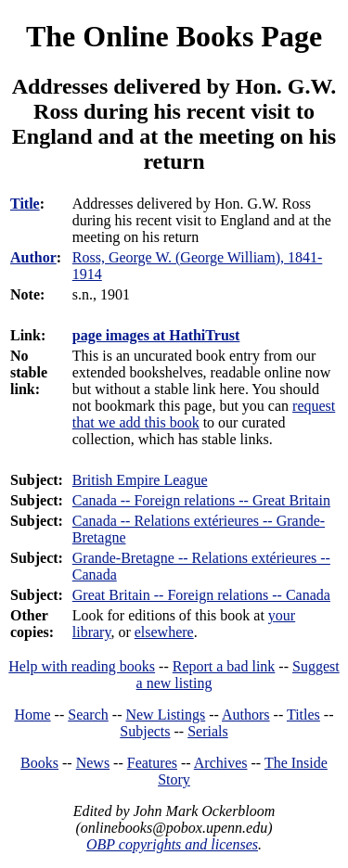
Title (25, 204)
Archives (221, 763)
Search (88, 715)
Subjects (145, 731)
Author (33, 257)
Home (33, 715)
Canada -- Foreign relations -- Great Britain (201, 500)
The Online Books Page (174, 36)
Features (152, 763)
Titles (303, 715)
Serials (208, 731)
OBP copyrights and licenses (172, 844)
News (93, 763)
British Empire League (140, 480)
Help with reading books (82, 666)
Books (39, 763)
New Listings (165, 715)
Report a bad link (224, 666)
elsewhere (164, 632)
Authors (246, 715)
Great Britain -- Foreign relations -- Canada (201, 595)
